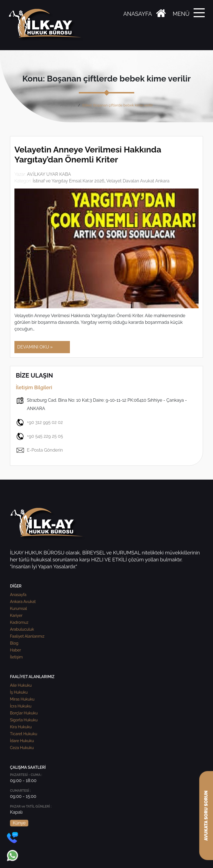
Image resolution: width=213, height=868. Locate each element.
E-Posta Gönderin (39, 450)
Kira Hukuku (21, 727)
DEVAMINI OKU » (35, 347)
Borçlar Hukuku (24, 713)
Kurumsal (18, 609)
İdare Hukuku (22, 741)
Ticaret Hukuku (24, 734)
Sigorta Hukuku (24, 720)
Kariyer (16, 615)
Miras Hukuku (22, 699)
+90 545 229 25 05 (39, 436)
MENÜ (181, 14)
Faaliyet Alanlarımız (27, 636)
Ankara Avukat (23, 602)
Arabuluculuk (22, 629)
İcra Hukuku (21, 706)
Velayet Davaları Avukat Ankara (138, 181)
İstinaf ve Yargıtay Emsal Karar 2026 (69, 181)
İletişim (16, 657)
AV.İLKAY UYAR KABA (49, 174)
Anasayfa (68, 105)
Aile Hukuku (21, 685)
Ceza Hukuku (22, 748)
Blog (14, 643)
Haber (16, 650)
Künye (19, 823)
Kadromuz (19, 622)
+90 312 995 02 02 (39, 422)
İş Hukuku (19, 692)
